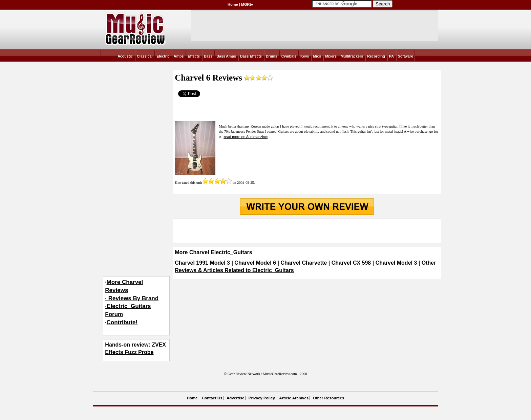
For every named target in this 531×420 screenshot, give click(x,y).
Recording (376, 56)
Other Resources (329, 398)
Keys (305, 56)
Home (233, 4)
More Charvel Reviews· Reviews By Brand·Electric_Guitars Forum (132, 298)
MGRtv (247, 4)
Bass (208, 56)
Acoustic (125, 56)
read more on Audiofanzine (245, 137)
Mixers (331, 56)
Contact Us (212, 398)
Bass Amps (226, 56)
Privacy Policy (262, 398)
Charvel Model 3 (396, 263)
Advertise (235, 398)
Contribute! (122, 322)
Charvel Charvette (304, 263)
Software (406, 56)
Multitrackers (352, 56)
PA (391, 56)
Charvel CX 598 (351, 263)
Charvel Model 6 (255, 263)
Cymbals (289, 56)
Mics (317, 56)
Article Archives (294, 398)
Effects (194, 56)
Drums (272, 56)
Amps (179, 56)
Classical (145, 56)
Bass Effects (251, 56)
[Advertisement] (307, 231)
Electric (163, 56)
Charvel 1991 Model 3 (202, 263)
